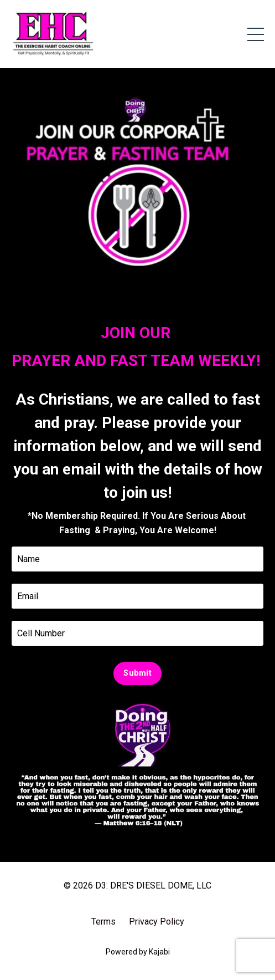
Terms (103, 922)
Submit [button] (137, 673)
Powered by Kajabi (138, 952)
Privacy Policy (157, 922)
